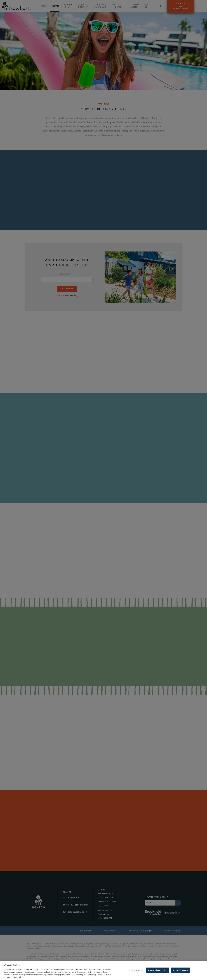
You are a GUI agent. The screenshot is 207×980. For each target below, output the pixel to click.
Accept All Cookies (180, 971)
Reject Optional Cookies (158, 971)
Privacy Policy (17, 978)
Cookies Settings (136, 971)
